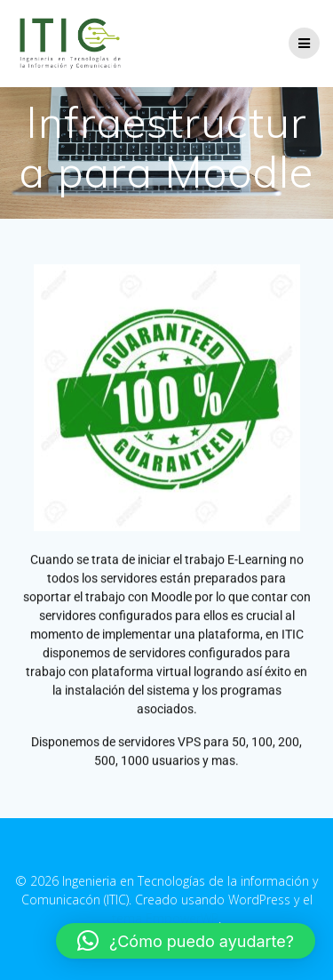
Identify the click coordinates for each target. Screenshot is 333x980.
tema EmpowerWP (165, 918)
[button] (186, 941)
